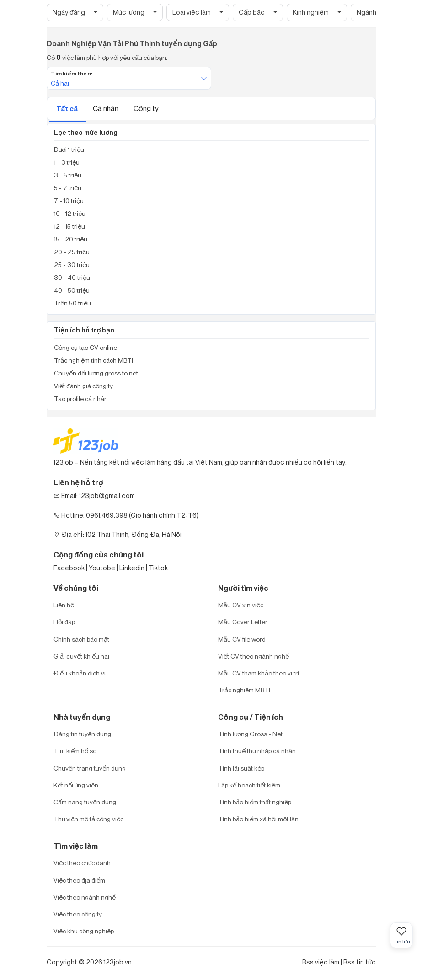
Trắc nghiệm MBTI (244, 690)
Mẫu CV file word (242, 639)
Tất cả (68, 109)
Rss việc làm (321, 962)
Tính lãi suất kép (241, 768)
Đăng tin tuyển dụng (82, 734)
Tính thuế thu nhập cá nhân (257, 751)
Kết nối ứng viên (76, 785)
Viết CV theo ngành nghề (254, 656)
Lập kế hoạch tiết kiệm (249, 785)
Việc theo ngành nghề (85, 897)
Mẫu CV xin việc (241, 605)
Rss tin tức (360, 962)
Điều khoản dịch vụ (81, 673)
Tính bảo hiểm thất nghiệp (255, 802)
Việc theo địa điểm (79, 880)
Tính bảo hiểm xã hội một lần (258, 819)
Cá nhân (106, 108)
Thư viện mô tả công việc (88, 819)
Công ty (146, 108)
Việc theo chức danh (82, 863)
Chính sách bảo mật (81, 639)
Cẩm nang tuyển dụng (85, 802)
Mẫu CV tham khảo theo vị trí (259, 673)
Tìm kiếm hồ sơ (75, 751)
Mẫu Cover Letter (243, 622)
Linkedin (132, 568)
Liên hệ (64, 605)
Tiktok (158, 568)
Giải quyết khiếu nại (81, 656)
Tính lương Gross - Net (250, 734)
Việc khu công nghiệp (84, 931)
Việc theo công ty (78, 914)
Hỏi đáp (64, 622)
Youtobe (102, 568)
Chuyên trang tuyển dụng (90, 768)
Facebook (69, 568)
